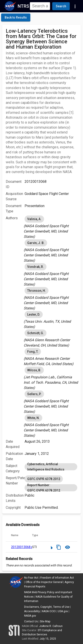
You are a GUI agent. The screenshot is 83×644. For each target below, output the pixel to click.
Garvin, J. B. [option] (36, 243)
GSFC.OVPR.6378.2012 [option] (44, 479)
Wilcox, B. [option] (34, 370)
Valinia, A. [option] (34, 219)
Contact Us (31, 621)
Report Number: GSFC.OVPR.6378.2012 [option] (51, 488)
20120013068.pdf (24, 547)
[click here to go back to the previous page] (16, 17)
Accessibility (32, 611)
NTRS (23, 6)
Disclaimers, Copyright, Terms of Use (47, 607)
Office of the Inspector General (44, 582)
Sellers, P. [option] (34, 394)
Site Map (45, 621)
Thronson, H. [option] (37, 291)
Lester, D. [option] (34, 314)
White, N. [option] (33, 418)
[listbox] (51, 227)
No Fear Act (31, 578)
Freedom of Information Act (57, 578)
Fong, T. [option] (33, 352)
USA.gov (63, 611)
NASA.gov (30, 616)
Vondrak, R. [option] (36, 267)
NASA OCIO (49, 611)
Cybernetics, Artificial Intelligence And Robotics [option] (51, 467)
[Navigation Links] (75, 6)
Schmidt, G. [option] (36, 333)
